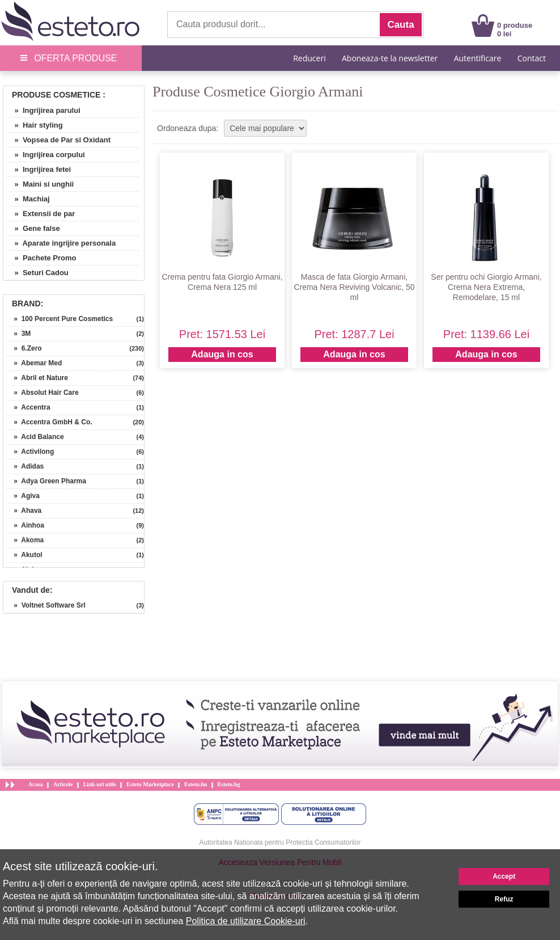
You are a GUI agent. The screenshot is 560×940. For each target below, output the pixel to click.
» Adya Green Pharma (46, 481)
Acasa (36, 784)
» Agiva (23, 496)
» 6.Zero (24, 348)
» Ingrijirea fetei (39, 169)
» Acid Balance (35, 437)
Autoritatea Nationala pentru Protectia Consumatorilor (280, 842)
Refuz (504, 899)
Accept (504, 876)
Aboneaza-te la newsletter (390, 58)
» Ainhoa (25, 525)
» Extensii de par (41, 214)
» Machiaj (28, 199)
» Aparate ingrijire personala (61, 243)
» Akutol (24, 555)
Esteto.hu (196, 784)
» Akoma (25, 540)
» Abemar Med (34, 363)
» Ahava (24, 511)
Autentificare (478, 58)
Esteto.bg (229, 784)
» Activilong (30, 452)
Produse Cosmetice (56, 95)
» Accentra (28, 407)
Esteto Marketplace (150, 784)
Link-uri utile (100, 784)
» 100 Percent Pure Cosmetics (60, 319)
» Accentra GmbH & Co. (49, 422)
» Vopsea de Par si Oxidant (58, 140)
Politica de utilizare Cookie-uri (246, 921)
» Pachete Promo (41, 258)
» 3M (18, 334)
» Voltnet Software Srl (46, 605)
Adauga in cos (222, 354)
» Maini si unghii (40, 184)
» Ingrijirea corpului (46, 155)
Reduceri (309, 58)
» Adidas (25, 466)
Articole (63, 784)
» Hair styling (35, 125)
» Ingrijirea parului (43, 110)
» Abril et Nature (37, 378)
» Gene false (33, 228)
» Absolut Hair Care (43, 393)
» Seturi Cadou (37, 273)
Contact (532, 58)
